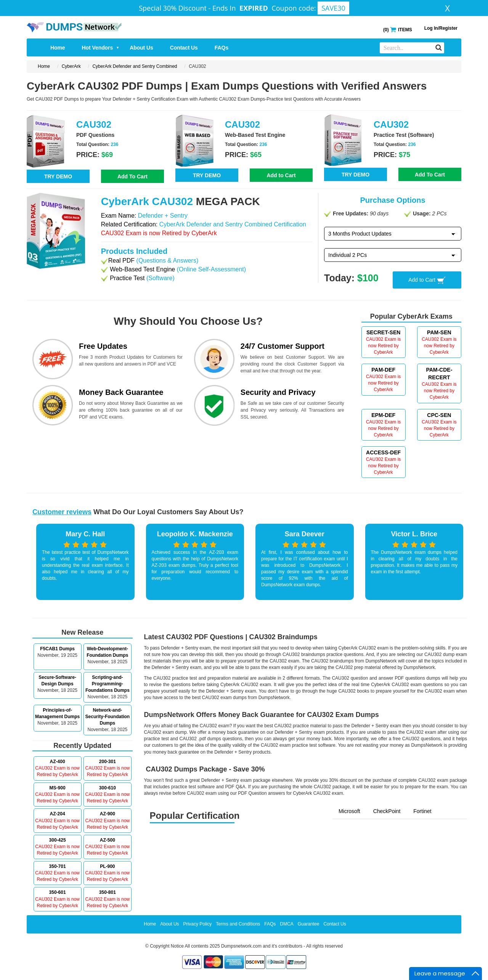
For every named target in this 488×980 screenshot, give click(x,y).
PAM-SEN (439, 332)
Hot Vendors (101, 48)
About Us (141, 48)
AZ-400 (58, 762)
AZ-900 (108, 814)
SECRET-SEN (383, 332)
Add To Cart (132, 176)
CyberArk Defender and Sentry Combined (135, 66)
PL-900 (107, 866)
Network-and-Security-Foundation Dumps (108, 717)
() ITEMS (398, 29)
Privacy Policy (198, 924)
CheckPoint (387, 811)
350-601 (58, 892)
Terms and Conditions (238, 924)
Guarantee (309, 924)
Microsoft (349, 811)
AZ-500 (108, 840)
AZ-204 (58, 814)
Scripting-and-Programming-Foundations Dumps (108, 684)
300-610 (108, 788)
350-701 (58, 866)
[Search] (439, 47)
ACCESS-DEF (383, 452)
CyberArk (71, 66)
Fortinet (422, 811)
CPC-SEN (439, 415)
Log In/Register (441, 28)
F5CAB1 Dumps (57, 649)
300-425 (58, 840)
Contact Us (184, 48)
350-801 (108, 892)
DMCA (287, 924)
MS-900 (58, 788)
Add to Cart (281, 175)
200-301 (108, 762)
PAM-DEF (383, 370)
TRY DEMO (58, 176)
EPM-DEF (383, 415)
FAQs (222, 48)
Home (58, 48)
